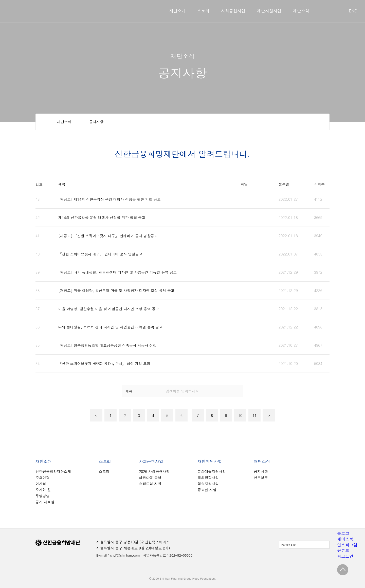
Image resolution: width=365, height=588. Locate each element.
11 (254, 415)
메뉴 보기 (68, 122)
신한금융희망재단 (63, 11)
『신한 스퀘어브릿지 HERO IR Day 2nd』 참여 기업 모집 (104, 363)
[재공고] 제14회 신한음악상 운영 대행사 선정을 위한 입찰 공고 (109, 199)
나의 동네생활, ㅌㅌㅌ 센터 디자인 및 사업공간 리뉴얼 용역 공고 (110, 327)
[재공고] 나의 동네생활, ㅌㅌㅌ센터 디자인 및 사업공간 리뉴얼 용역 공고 (117, 272)
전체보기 (304, 545)
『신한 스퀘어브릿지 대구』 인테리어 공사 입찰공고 (100, 254)
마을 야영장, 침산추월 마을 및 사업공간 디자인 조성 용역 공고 (109, 309)
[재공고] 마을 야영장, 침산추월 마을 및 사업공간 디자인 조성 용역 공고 (116, 290)
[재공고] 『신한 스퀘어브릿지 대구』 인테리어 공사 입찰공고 (108, 236)
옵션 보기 (142, 391)
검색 (238, 391)
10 (240, 415)
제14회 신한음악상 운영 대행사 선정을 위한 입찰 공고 (102, 217)
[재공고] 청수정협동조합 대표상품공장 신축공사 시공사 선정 (107, 345)
